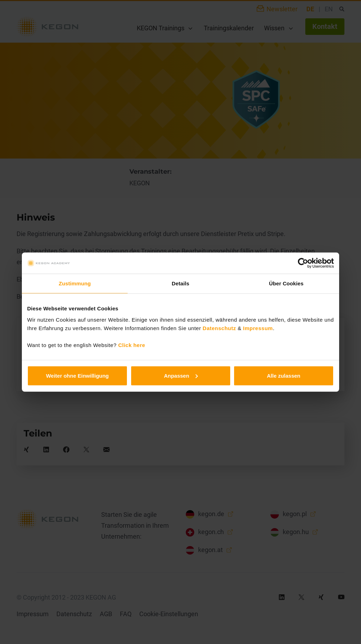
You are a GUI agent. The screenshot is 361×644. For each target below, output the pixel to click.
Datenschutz (219, 328)
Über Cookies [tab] (286, 283)
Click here (132, 345)
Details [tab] (180, 283)
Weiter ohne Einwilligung (77, 375)
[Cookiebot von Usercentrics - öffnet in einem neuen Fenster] (303, 263)
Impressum (258, 328)
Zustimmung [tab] (75, 283)
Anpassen (181, 375)
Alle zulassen (284, 375)
